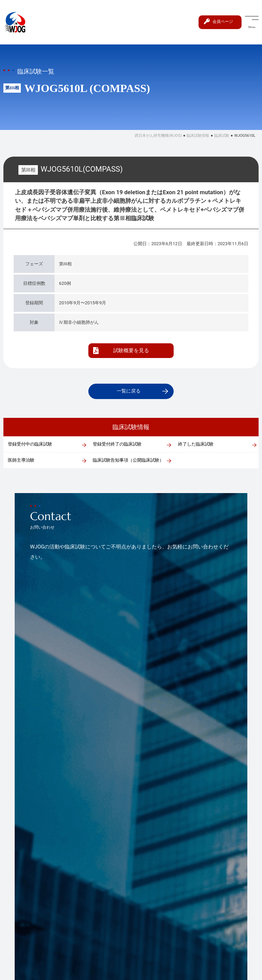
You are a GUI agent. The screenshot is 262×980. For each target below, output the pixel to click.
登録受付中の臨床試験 (30, 445)
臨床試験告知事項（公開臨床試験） (128, 461)
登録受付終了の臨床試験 (117, 445)
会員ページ (222, 21)
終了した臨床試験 (196, 445)
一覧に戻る (128, 392)
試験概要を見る (131, 350)
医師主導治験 (21, 461)
